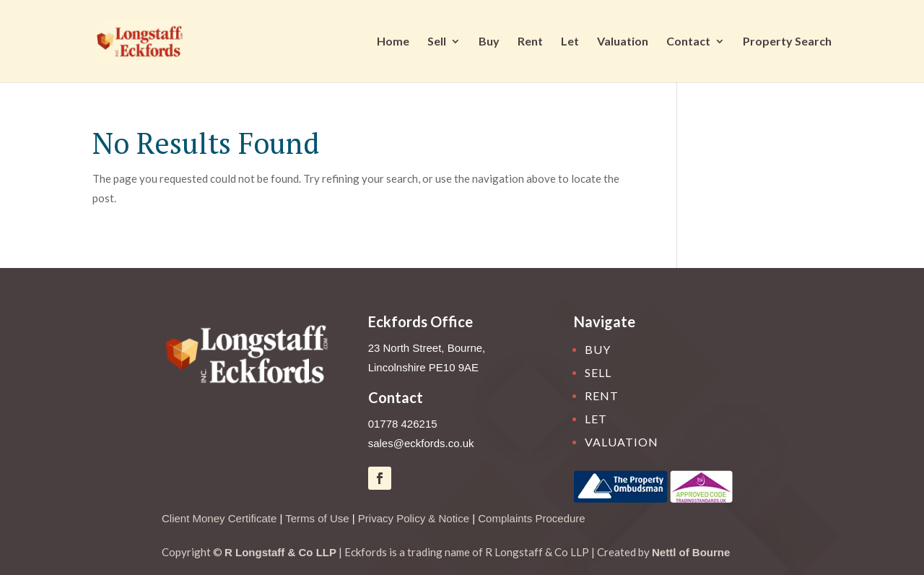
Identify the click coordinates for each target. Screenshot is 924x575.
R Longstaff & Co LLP (280, 552)
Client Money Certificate (219, 518)
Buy (489, 42)
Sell (437, 42)
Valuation (623, 42)
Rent (530, 42)
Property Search (787, 42)
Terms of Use (317, 518)
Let (570, 42)
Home (393, 42)
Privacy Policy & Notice (414, 518)
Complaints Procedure (531, 518)
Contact (688, 42)
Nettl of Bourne (691, 552)
